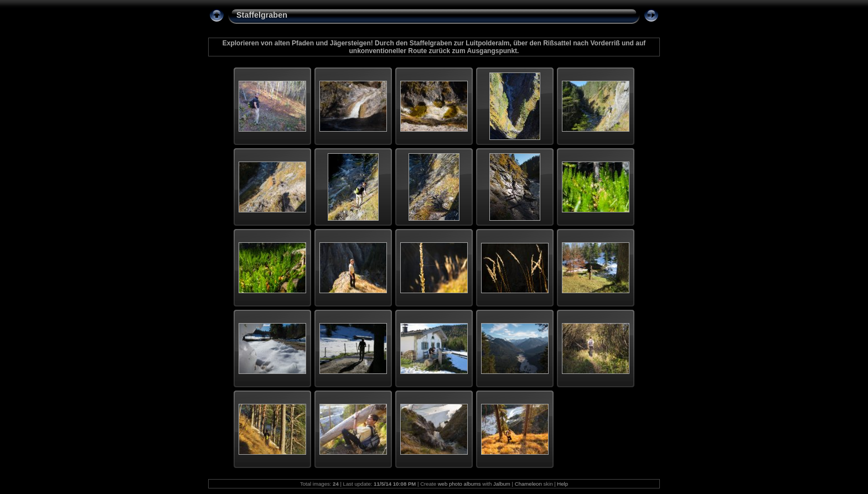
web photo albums (459, 484)
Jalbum (502, 484)
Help (562, 484)
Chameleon (528, 484)
